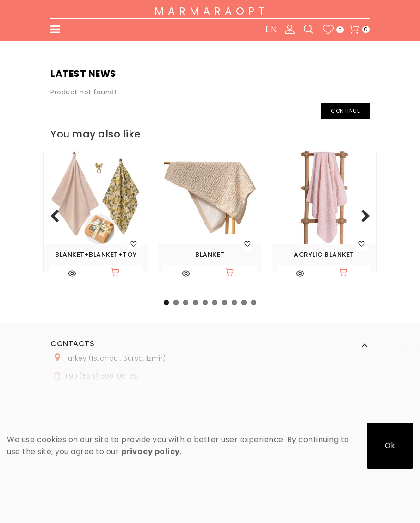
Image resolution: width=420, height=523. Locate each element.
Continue (345, 111)
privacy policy (151, 451)
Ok (390, 445)
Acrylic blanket (324, 255)
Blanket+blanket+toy (96, 255)
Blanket (210, 255)
